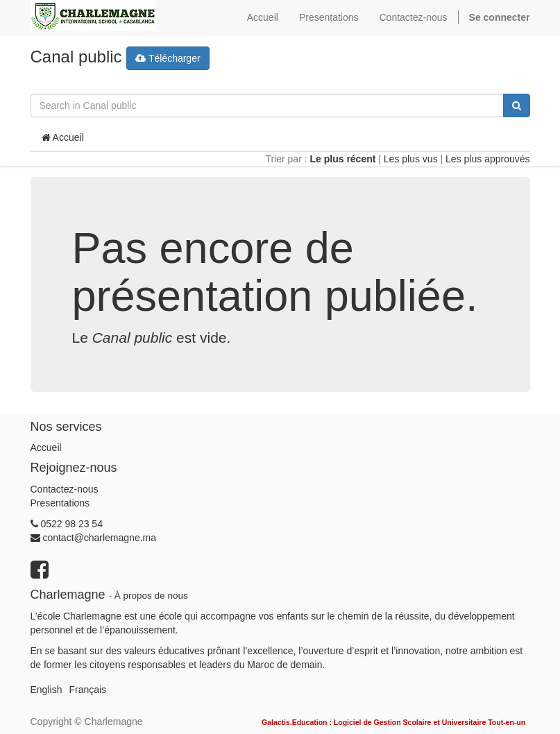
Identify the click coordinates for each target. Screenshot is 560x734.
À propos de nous (151, 596)
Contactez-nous (65, 489)
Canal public (76, 57)
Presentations (60, 503)
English (46, 690)
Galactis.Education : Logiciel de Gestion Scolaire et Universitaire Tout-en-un (393, 722)
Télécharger (168, 58)
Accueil (63, 137)
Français (87, 690)
